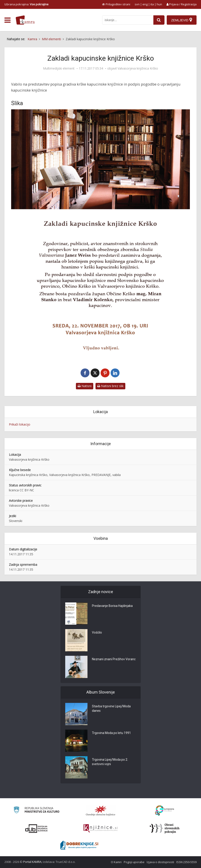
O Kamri (116, 862)
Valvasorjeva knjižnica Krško (138, 68)
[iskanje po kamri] (128, 20)
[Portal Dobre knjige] (79, 845)
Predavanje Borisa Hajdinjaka (112, 606)
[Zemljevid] (182, 20)
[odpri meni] (7, 20)
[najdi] (159, 20)
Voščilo (97, 632)
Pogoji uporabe (134, 862)
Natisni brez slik (110, 386)
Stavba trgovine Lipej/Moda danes (111, 708)
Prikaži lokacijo (20, 424)
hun (159, 4)
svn (137, 4)
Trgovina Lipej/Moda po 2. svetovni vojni (110, 762)
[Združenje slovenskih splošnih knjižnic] (100, 828)
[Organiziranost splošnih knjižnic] (101, 811)
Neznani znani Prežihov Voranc (114, 659)
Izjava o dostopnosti (160, 862)
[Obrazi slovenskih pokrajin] (165, 828)
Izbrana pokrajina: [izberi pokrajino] (26, 4)
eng (145, 4)
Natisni (85, 386)
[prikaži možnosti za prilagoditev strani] (116, 4)
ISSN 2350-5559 (186, 862)
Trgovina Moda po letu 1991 (111, 733)
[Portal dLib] (37, 828)
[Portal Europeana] (165, 811)
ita (152, 4)
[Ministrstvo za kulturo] (36, 811)
